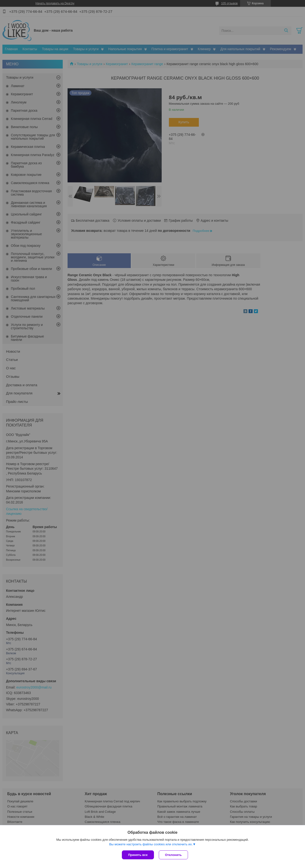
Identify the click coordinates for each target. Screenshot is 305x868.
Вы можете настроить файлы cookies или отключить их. (151, 844)
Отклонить (173, 855)
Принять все (138, 855)
